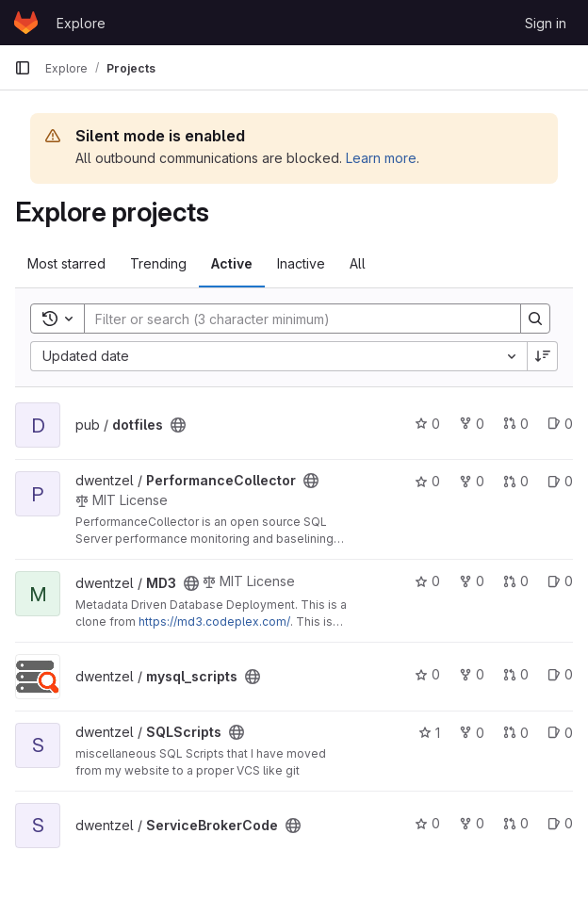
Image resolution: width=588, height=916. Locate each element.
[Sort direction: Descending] (543, 356)
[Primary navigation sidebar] (23, 68)
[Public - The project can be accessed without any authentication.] (178, 425)
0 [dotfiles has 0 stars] (427, 424)
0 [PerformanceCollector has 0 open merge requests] (516, 481)
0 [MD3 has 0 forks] (472, 581)
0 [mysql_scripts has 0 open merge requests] (516, 674)
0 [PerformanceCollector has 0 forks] (472, 481)
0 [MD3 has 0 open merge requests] (516, 581)
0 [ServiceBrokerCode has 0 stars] (427, 823)
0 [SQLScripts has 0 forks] (472, 733)
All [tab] (358, 263)
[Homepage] (26, 23)
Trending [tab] (158, 263)
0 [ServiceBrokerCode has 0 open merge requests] (516, 823)
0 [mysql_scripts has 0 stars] (427, 674)
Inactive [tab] (301, 263)
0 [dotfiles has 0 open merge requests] (516, 424)
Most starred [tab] (66, 263)
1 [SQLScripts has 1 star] (429, 733)
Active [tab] (232, 263)
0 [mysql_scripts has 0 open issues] (560, 674)
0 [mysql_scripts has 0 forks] (472, 674)
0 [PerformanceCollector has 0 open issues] (560, 481)
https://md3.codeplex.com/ (214, 622)
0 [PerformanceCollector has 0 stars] (427, 481)
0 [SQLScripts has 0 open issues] (560, 733)
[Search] (293, 319)
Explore (81, 23)
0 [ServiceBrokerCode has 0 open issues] (560, 823)
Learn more (381, 158)
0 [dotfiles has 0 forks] (472, 424)
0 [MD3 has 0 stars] (427, 581)
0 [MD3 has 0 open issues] (560, 581)
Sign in (546, 23)
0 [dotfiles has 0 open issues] (560, 424)
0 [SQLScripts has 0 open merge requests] (516, 733)
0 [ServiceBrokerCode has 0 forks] (472, 823)
